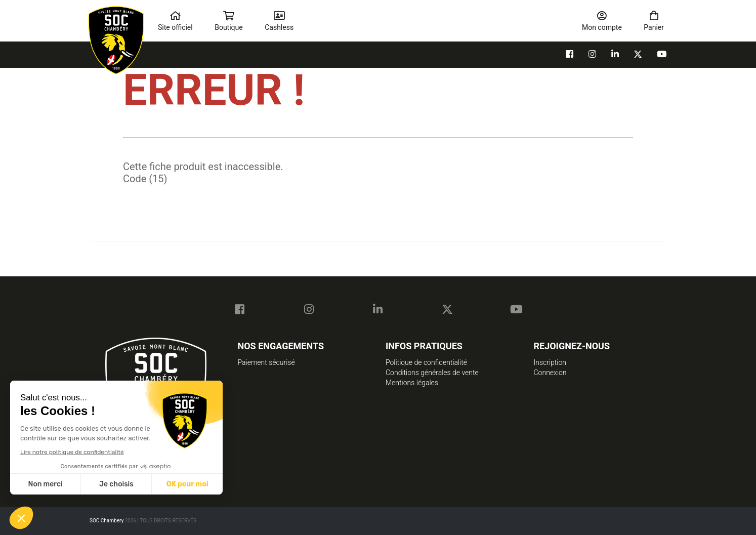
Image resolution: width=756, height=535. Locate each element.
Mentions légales (412, 383)
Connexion (550, 373)
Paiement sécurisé (266, 362)
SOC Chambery (107, 521)
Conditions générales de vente (432, 373)
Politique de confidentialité (426, 362)
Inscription (550, 362)
